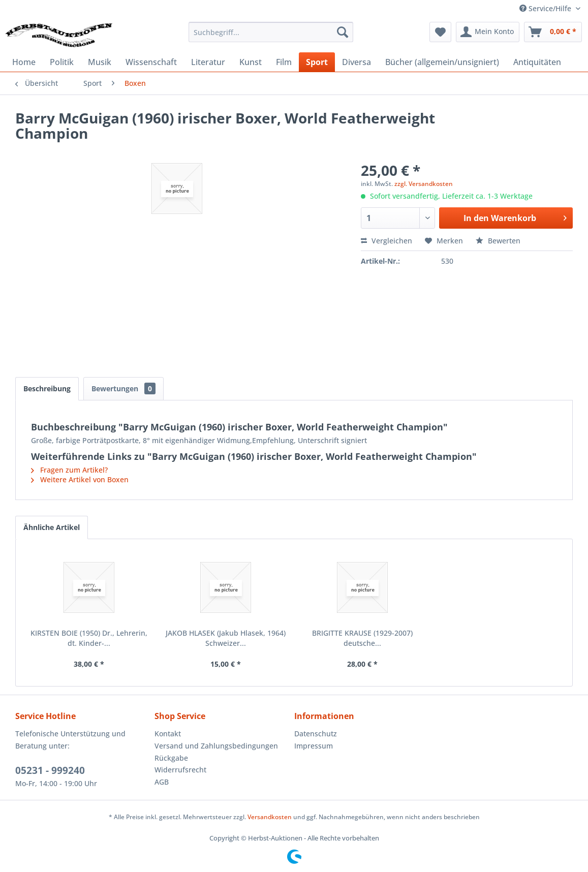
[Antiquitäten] (537, 62)
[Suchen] (343, 32)
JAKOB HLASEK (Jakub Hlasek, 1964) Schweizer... (226, 638)
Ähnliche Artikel (52, 527)
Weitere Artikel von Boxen (80, 479)
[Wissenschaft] (151, 62)
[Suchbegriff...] (271, 32)
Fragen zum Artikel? (69, 470)
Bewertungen (123, 388)
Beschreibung (47, 388)
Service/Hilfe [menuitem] (546, 8)
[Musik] (100, 62)
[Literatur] (208, 62)
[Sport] (317, 62)
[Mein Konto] (488, 32)
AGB (162, 782)
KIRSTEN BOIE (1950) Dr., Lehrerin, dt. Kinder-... (89, 638)
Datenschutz (316, 734)
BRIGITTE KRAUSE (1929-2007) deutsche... (362, 638)
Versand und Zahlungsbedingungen (216, 746)
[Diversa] (357, 62)
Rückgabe (171, 758)
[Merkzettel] (440, 32)
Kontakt (168, 734)
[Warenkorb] (553, 32)
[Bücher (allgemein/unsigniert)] (442, 62)
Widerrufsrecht (180, 770)
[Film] (284, 62)
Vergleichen (386, 241)
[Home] (24, 62)
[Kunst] (251, 62)
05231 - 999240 (50, 770)
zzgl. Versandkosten (424, 184)
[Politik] (62, 62)
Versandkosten (270, 817)
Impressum (314, 746)
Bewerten (498, 241)
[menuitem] (271, 32)
